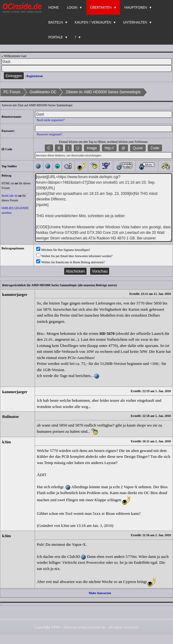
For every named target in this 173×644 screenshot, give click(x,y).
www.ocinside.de (91, 627)
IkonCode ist (9, 196)
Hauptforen (136, 7)
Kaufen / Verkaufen (93, 22)
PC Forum (12, 92)
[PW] (87, 68)
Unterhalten (135, 22)
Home (54, 7)
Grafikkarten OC (43, 92)
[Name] (87, 62)
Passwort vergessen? (49, 134)
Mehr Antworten (100, 593)
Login (72, 7)
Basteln (56, 22)
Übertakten (101, 7)
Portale (56, 37)
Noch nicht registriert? (50, 120)
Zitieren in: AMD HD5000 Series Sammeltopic (103, 92)
